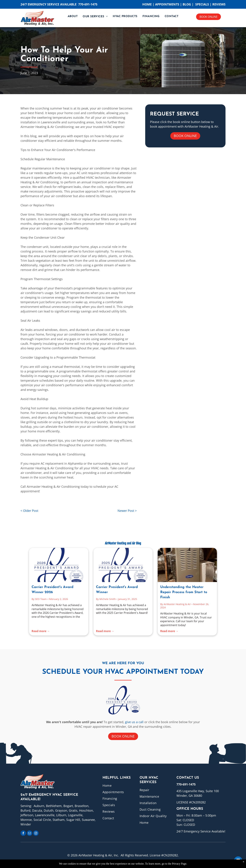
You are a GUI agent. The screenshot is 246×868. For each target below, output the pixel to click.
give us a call (134, 722)
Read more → (41, 631)
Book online (209, 17)
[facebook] (23, 834)
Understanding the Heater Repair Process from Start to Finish (184, 592)
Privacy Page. (180, 864)
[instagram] (36, 834)
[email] (30, 834)
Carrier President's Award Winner (117, 590)
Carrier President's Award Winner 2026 (52, 590)
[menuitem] (73, 16)
